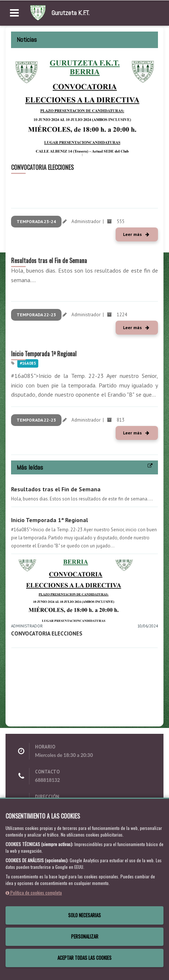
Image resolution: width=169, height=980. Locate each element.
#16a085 (28, 363)
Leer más (136, 234)
